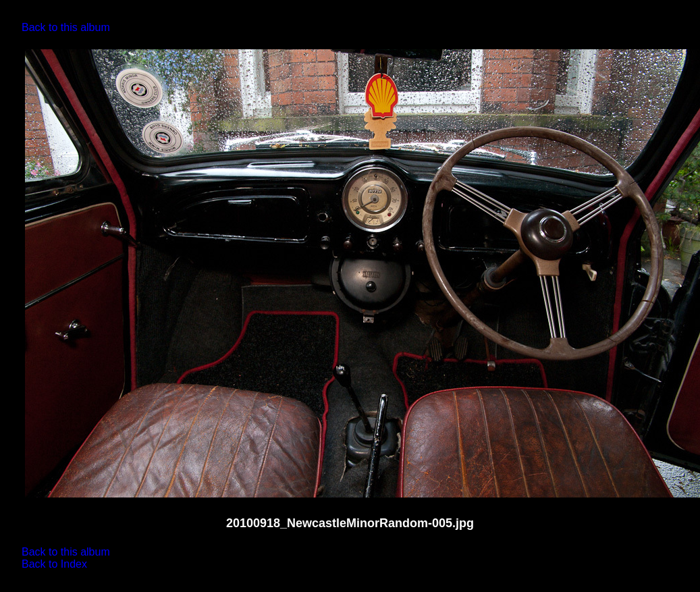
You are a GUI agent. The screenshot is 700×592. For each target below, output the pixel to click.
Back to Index (54, 564)
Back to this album (66, 27)
